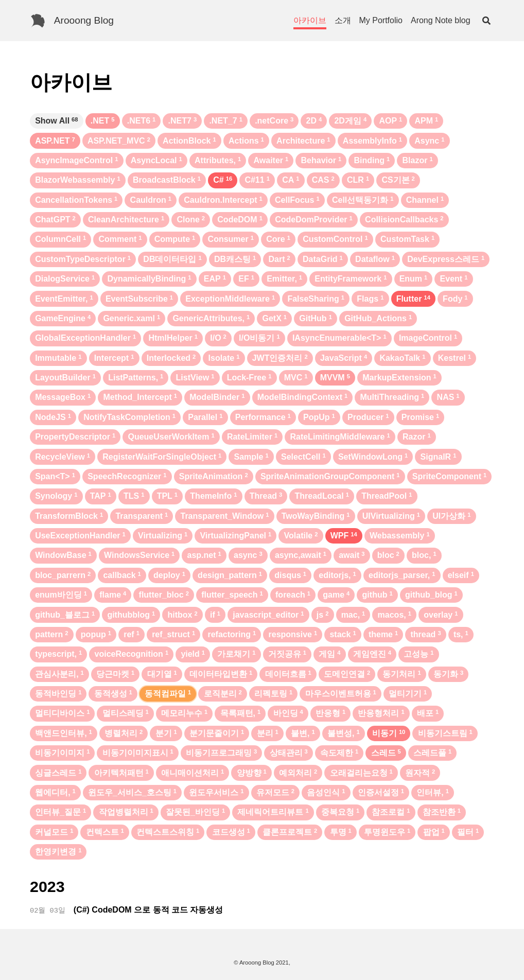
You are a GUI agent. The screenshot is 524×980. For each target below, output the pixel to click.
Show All (56, 121)
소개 (343, 20)
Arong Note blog (441, 20)
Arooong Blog (84, 20)
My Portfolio (381, 20)
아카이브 (310, 20)
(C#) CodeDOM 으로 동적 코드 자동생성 (149, 910)
